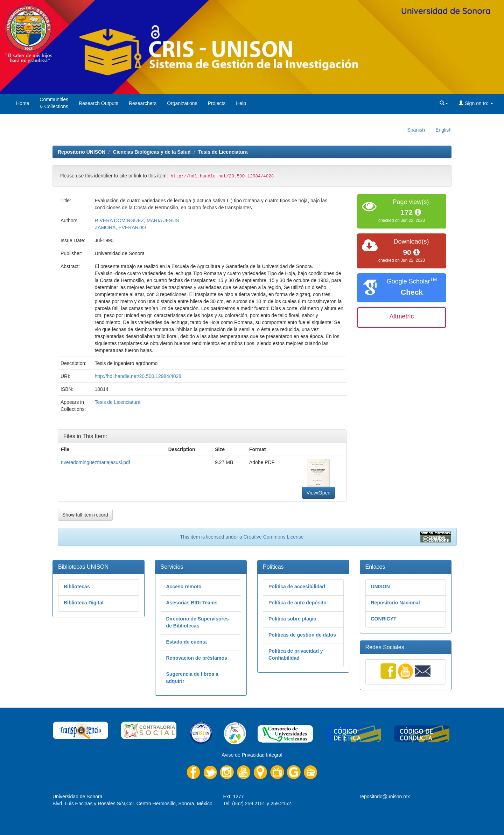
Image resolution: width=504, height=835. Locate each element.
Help (241, 103)
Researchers (143, 103)
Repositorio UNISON (82, 152)
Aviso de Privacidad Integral (252, 755)
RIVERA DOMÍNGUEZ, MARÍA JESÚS (137, 220)
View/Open (318, 493)
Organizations (182, 103)
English (443, 130)
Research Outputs (99, 103)
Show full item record (85, 515)
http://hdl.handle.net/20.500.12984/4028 (138, 376)
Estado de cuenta (187, 642)
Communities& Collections (54, 103)
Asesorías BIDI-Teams (192, 603)
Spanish (416, 130)
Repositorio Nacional (395, 603)
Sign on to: (476, 103)
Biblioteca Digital (84, 603)
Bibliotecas (77, 587)
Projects (217, 103)
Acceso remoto (184, 587)
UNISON (380, 587)
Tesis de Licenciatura (223, 152)
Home (23, 103)
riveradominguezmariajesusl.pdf (96, 462)
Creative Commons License (274, 537)
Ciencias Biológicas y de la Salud (152, 152)
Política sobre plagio (292, 619)
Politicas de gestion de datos (302, 635)
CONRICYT (384, 619)
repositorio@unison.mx (385, 797)
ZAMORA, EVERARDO (120, 227)
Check (412, 292)
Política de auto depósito (297, 603)
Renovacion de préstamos (197, 658)
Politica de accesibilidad (297, 587)
